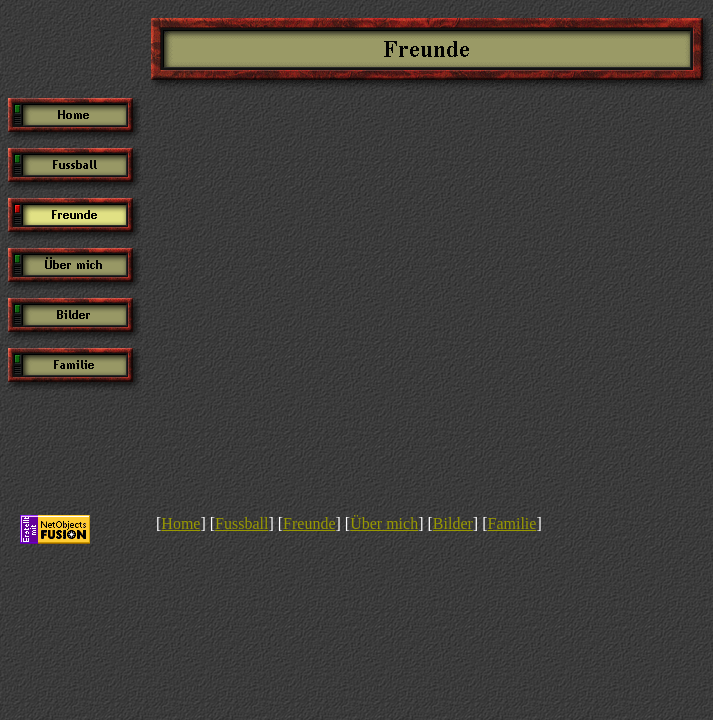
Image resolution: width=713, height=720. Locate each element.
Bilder (453, 523)
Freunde (309, 523)
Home (180, 523)
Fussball (241, 523)
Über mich (384, 523)
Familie (511, 523)
